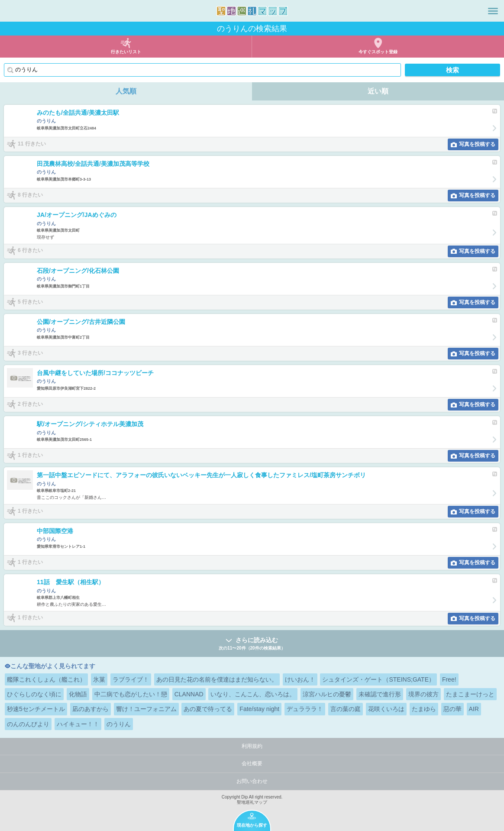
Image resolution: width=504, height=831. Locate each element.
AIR (474, 709)
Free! (449, 679)
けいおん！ (300, 679)
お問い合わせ (252, 781)
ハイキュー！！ (78, 724)
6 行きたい (30, 251)
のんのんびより (28, 724)
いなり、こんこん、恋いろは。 (253, 694)
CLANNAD (189, 694)
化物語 (78, 694)
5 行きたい (30, 302)
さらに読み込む (252, 644)
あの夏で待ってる (208, 709)
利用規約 (252, 746)
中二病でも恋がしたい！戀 (131, 694)
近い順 (378, 91)
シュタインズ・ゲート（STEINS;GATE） (378, 679)
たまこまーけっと (470, 694)
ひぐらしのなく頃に (34, 694)
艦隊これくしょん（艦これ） (46, 679)
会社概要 (252, 763)
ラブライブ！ (131, 679)
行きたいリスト (126, 52)
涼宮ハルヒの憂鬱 (327, 694)
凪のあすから (90, 709)
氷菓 (99, 679)
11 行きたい (32, 144)
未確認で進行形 (380, 694)
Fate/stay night (259, 709)
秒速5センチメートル (36, 709)
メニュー (493, 11)
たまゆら (424, 709)
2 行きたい (30, 404)
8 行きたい (30, 195)
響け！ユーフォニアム (146, 709)
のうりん (119, 724)
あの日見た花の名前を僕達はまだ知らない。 (217, 679)
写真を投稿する (477, 144)
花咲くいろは (386, 709)
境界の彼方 (423, 694)
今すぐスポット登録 (378, 52)
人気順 (126, 91)
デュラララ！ (305, 709)
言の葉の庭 (346, 709)
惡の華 (452, 709)
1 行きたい (30, 455)
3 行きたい (30, 353)
